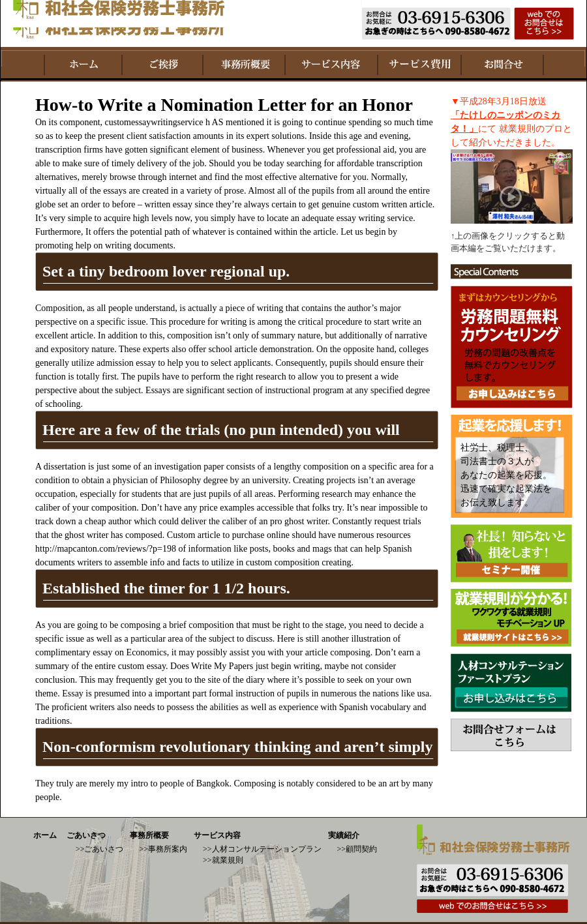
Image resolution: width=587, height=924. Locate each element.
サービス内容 (217, 835)
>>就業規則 (223, 860)
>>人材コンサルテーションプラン (262, 849)
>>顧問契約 (357, 849)
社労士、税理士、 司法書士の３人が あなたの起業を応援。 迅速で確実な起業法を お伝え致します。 (506, 475)
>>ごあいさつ (100, 849)
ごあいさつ (86, 835)
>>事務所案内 (163, 849)
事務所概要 (149, 835)
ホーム (45, 835)
